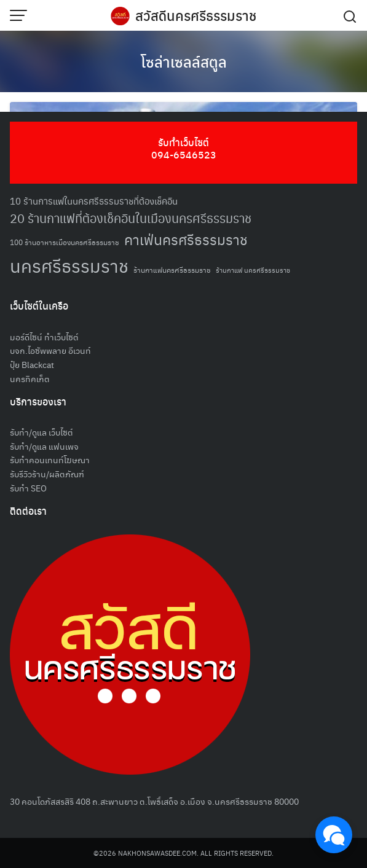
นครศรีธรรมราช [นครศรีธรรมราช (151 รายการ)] (69, 265)
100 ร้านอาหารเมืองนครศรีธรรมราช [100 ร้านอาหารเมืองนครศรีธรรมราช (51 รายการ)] (65, 242)
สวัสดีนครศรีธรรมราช (196, 15)
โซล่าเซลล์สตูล (184, 61)
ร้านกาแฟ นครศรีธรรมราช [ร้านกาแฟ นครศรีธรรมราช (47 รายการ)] (253, 270)
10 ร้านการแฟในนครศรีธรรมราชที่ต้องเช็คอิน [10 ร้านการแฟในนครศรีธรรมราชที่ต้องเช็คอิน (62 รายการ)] (94, 201)
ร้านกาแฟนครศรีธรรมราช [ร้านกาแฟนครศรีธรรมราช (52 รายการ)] (172, 269)
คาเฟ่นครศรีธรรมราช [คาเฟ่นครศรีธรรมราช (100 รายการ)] (186, 239)
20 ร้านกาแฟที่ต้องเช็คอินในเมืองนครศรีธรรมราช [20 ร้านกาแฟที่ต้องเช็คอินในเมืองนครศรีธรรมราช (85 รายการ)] (131, 218)
